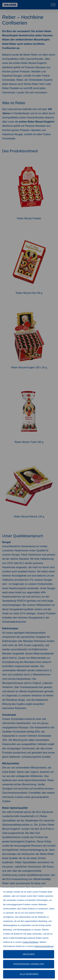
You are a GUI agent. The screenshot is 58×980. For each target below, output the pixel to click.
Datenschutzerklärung (44, 946)
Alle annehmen (29, 974)
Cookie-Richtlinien (30, 942)
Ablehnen (29, 954)
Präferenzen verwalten (29, 964)
